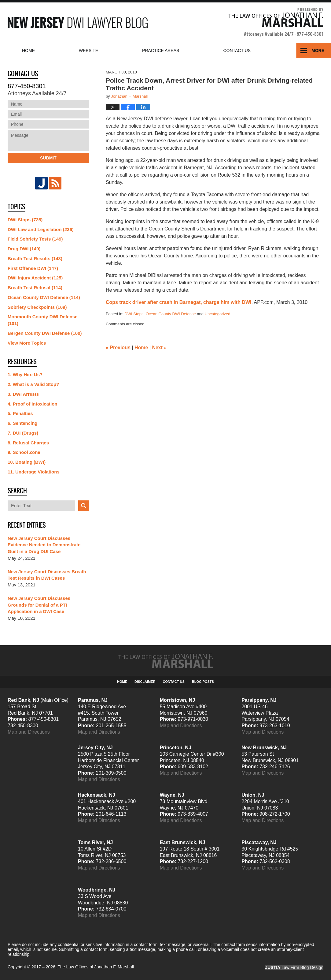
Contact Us (174, 682)
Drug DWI (24, 249)
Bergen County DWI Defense (45, 333)
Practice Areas (161, 50)
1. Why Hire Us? (25, 374)
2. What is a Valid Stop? (33, 384)
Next (159, 348)
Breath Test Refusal (35, 288)
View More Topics (27, 343)
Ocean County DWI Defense (171, 314)
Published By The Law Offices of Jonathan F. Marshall (276, 22)
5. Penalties (20, 413)
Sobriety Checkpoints (37, 307)
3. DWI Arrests (23, 394)
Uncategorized (218, 314)
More (318, 50)
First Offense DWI (33, 268)
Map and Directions (29, 732)
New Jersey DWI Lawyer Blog (78, 22)
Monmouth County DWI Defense (42, 320)
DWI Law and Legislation (41, 229)
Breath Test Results (35, 258)
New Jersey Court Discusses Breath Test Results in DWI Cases (47, 575)
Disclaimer (145, 682)
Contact (237, 50)
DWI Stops (134, 314)
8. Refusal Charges (28, 443)
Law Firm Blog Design (294, 967)
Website (88, 50)
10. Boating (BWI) (27, 462)
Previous (118, 348)
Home (28, 50)
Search (84, 506)
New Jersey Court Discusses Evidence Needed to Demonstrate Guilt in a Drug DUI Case (44, 545)
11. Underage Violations (34, 472)
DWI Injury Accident (35, 278)
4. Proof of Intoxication (33, 404)
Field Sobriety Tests (35, 239)
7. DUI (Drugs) (23, 433)
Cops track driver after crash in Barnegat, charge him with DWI (179, 302)
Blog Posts (203, 682)
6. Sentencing (23, 423)
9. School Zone (24, 452)
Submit (48, 158)
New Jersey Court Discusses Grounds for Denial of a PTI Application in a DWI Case (39, 605)
